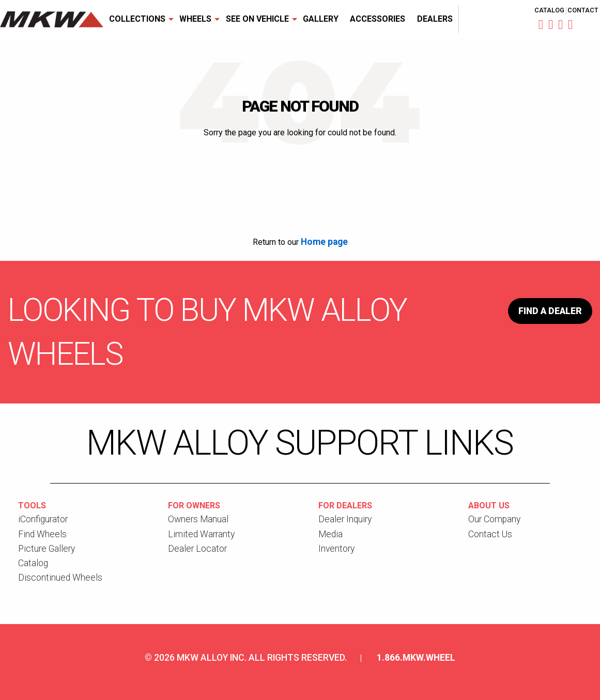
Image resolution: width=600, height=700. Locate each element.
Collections (137, 19)
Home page (324, 242)
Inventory (336, 549)
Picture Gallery (47, 549)
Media (330, 534)
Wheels (195, 19)
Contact (583, 11)
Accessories (378, 19)
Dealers (435, 19)
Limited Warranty (201, 534)
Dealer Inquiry (345, 519)
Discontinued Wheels (60, 578)
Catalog (549, 11)
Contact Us (490, 534)
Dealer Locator (197, 549)
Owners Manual (198, 519)
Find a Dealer (550, 311)
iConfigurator (43, 519)
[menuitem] (139, 19)
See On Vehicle (257, 19)
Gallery (321, 19)
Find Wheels (42, 534)
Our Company (494, 519)
